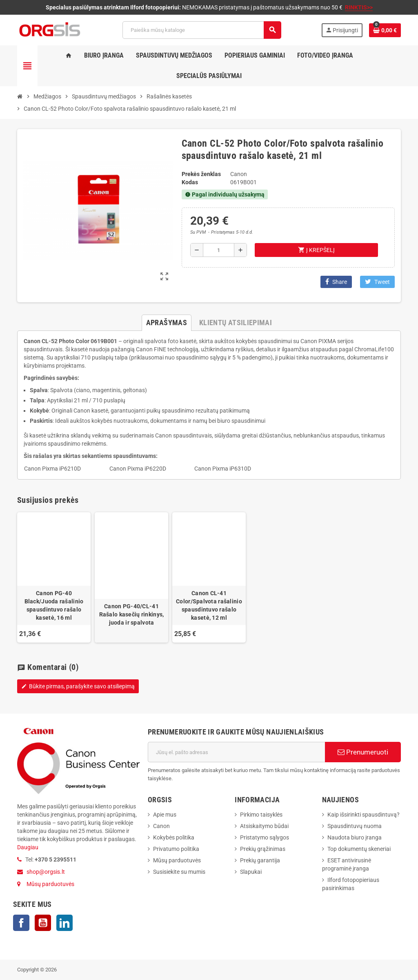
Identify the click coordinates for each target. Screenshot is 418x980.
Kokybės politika (174, 837)
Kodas (190, 182)
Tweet (377, 282)
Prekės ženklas (201, 174)
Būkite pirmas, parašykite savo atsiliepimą (78, 686)
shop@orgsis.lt (46, 872)
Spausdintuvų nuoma (355, 826)
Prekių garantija (260, 860)
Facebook (21, 923)
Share (336, 282)
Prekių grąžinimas (263, 849)
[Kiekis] (219, 250)
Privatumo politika (176, 849)
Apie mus (165, 815)
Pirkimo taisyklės (261, 815)
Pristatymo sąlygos (265, 837)
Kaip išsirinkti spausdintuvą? (364, 815)
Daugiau (28, 847)
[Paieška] (202, 30)
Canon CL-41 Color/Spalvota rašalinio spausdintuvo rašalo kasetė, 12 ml (209, 605)
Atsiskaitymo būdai (264, 826)
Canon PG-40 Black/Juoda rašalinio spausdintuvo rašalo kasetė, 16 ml (54, 605)
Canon (161, 826)
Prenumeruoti (363, 752)
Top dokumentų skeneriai (359, 849)
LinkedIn (64, 923)
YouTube (43, 923)
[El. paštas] (236, 752)
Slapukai (251, 872)
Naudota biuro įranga (355, 837)
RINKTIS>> (359, 7)
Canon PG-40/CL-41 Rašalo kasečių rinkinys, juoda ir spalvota (132, 614)
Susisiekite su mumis (179, 872)
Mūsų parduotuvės (50, 884)
